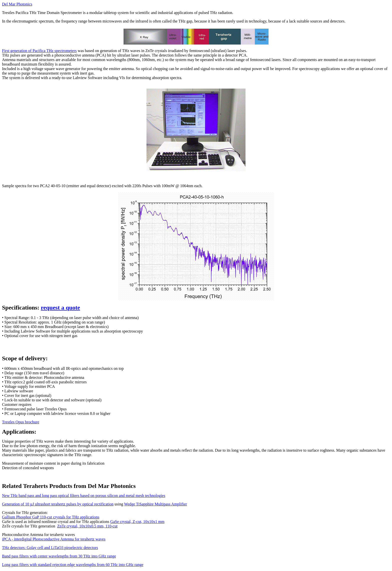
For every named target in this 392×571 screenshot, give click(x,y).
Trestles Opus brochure (21, 422)
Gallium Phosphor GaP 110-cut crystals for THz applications (51, 517)
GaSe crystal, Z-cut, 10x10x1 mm (137, 522)
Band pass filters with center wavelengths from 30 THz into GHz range (59, 556)
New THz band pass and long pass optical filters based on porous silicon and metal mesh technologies (84, 496)
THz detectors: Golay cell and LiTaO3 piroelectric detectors (50, 548)
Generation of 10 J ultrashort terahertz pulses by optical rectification (58, 504)
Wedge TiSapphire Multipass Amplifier (155, 504)
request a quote (60, 308)
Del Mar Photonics (17, 4)
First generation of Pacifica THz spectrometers (39, 51)
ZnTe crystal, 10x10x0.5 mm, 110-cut (87, 526)
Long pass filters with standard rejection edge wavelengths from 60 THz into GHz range (73, 565)
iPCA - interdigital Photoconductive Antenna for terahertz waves (54, 539)
